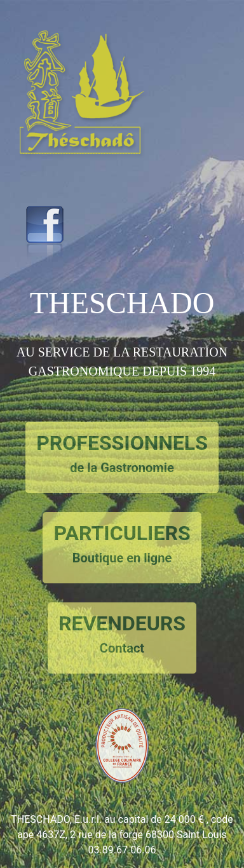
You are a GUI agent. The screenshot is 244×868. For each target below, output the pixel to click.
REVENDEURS (122, 634)
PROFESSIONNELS (122, 454)
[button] (88, 171)
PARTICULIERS (122, 544)
